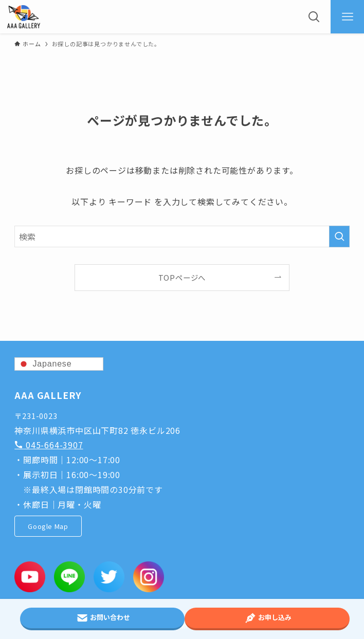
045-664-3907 (49, 445)
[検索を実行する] (339, 236)
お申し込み (267, 618)
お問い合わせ (102, 618)
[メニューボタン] (347, 17)
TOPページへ (182, 277)
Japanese (44, 364)
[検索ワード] (182, 236)
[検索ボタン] (314, 17)
